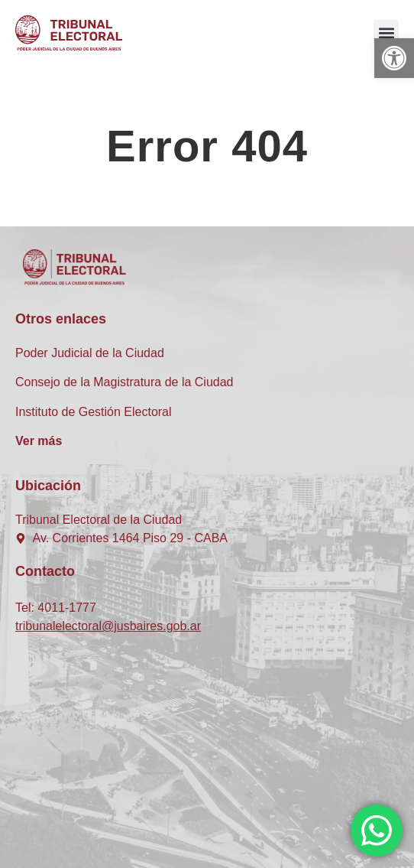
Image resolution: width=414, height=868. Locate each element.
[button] (394, 58)
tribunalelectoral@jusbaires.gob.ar (108, 626)
